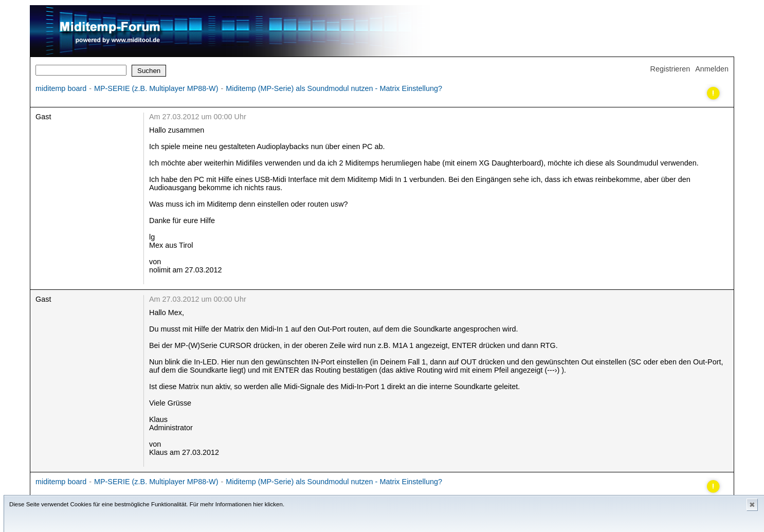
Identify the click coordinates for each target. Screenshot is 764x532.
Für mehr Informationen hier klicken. (237, 504)
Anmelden (712, 69)
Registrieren (670, 69)
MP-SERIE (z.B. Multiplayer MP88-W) (156, 88)
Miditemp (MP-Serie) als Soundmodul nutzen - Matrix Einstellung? (334, 88)
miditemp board (61, 88)
